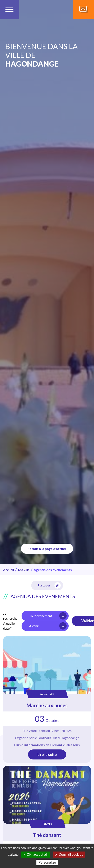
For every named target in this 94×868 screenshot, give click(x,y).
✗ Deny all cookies (69, 855)
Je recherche (10, 616)
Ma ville (24, 570)
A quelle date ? (9, 626)
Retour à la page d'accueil (47, 549)
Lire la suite (47, 754)
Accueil (8, 570)
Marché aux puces (47, 705)
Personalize (47, 862)
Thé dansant (47, 835)
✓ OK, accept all (35, 855)
